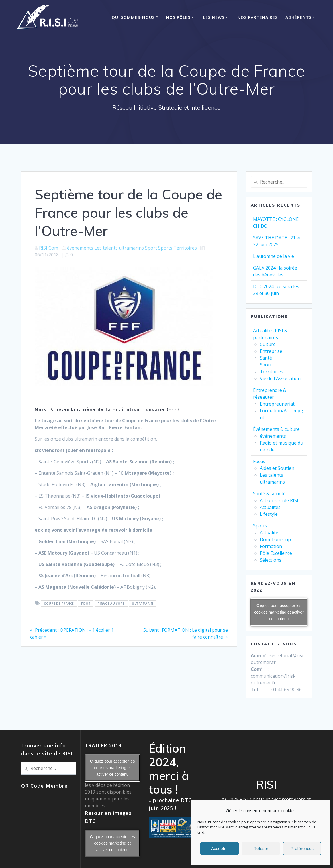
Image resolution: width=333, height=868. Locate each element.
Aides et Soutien (277, 468)
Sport (151, 248)
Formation (271, 546)
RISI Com (49, 248)
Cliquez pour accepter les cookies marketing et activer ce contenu (279, 612)
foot (86, 604)
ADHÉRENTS (299, 17)
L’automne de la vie (273, 256)
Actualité (269, 533)
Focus (259, 461)
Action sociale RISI (279, 500)
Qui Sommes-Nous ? (135, 17)
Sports (165, 248)
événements (80, 248)
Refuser (261, 848)
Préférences (302, 848)
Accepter (219, 848)
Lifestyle (269, 514)
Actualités (270, 507)
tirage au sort (111, 604)
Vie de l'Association (280, 378)
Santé (266, 358)
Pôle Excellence (276, 553)
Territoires (185, 248)
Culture (268, 344)
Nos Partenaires (258, 17)
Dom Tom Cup (275, 539)
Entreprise (271, 351)
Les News (214, 17)
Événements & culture (276, 429)
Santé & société (269, 494)
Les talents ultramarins (119, 248)
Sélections (271, 560)
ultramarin (142, 604)
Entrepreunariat (277, 404)
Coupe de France (59, 604)
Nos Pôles (178, 17)
